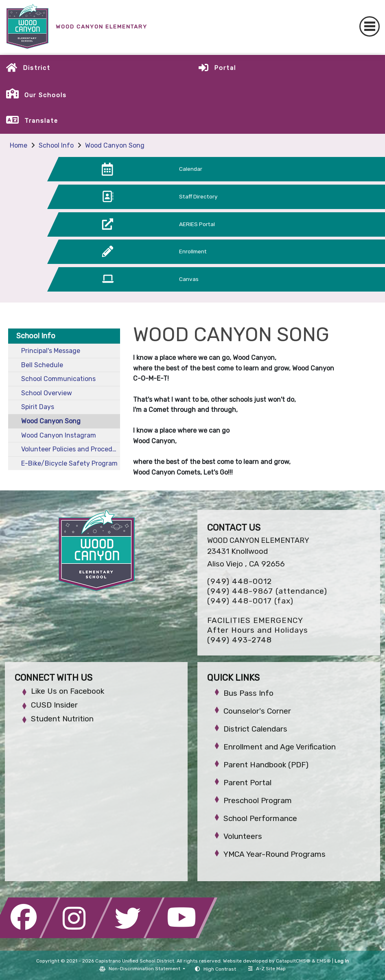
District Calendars (255, 729)
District (37, 68)
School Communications (58, 379)
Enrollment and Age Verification (280, 747)
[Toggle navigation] (370, 26)
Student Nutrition (62, 719)
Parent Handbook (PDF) (266, 765)
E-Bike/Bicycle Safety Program (69, 463)
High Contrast (220, 969)
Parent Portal (247, 783)
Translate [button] (41, 121)
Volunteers (243, 836)
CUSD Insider (54, 705)
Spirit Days (38, 407)
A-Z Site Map (267, 969)
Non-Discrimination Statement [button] (145, 969)
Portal (225, 68)
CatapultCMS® (293, 961)
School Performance (260, 818)
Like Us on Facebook (68, 691)
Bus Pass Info (248, 693)
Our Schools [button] (46, 95)
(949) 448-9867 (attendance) (267, 591)
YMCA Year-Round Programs (275, 854)
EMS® (324, 961)
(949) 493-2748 (240, 640)
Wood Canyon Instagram (59, 435)
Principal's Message (51, 351)
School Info (56, 145)
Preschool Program (258, 800)
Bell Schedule (42, 365)
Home (19, 145)
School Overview (47, 393)
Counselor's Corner (257, 711)
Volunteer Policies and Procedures (71, 449)
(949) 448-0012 (240, 581)
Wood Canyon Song (115, 145)
